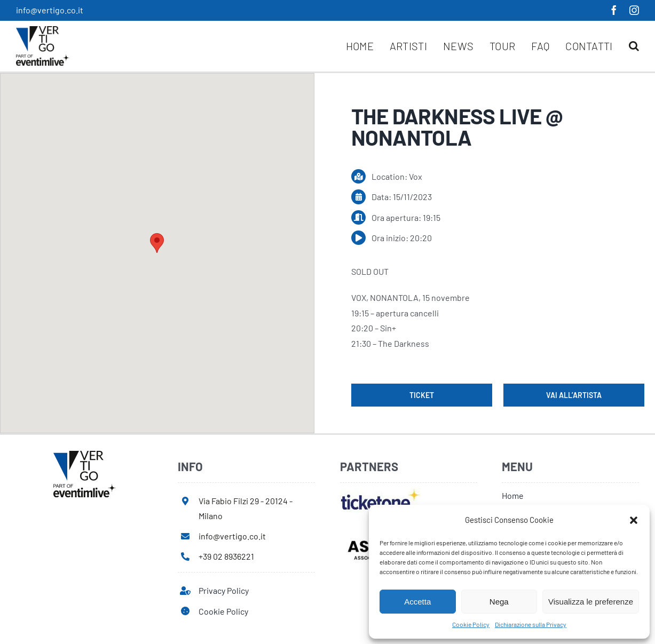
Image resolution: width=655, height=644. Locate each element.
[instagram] (634, 10)
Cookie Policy (471, 624)
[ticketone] (380, 492)
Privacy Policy (224, 590)
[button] (634, 520)
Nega (499, 602)
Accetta (417, 602)
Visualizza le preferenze (591, 602)
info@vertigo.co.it (50, 10)
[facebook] (614, 10)
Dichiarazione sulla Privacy (531, 624)
